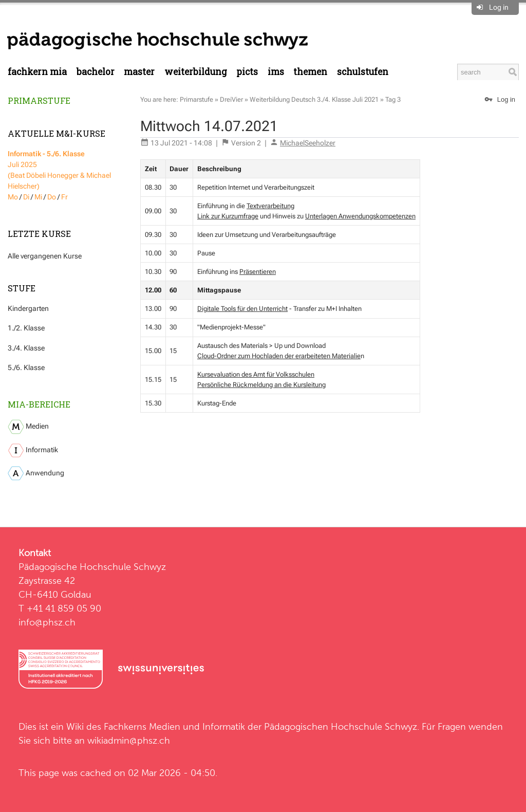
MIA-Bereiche (39, 404)
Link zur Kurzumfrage (228, 216)
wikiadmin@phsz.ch (129, 740)
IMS (276, 72)
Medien (28, 427)
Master (139, 72)
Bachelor (96, 72)
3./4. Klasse (26, 348)
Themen (310, 72)
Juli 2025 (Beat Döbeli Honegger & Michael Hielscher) (59, 170)
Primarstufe (39, 100)
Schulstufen (363, 72)
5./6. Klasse (26, 367)
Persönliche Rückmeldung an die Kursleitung (261, 385)
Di (26, 197)
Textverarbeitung (270, 206)
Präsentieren (258, 272)
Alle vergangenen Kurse (45, 256)
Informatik (33, 450)
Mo (13, 197)
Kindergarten (28, 308)
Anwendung (36, 473)
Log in (499, 7)
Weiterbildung (196, 72)
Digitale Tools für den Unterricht (242, 309)
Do (52, 197)
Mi (38, 197)
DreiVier (231, 99)
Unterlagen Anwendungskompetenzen (360, 216)
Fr (64, 197)
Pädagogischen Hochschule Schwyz (341, 726)
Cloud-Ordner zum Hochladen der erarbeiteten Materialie (279, 356)
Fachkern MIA (37, 72)
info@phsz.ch (47, 622)
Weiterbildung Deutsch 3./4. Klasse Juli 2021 (314, 99)
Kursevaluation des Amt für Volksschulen (256, 374)
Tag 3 (393, 99)
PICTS (247, 72)
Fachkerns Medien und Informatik (174, 726)
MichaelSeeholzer (308, 143)
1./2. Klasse (26, 328)
